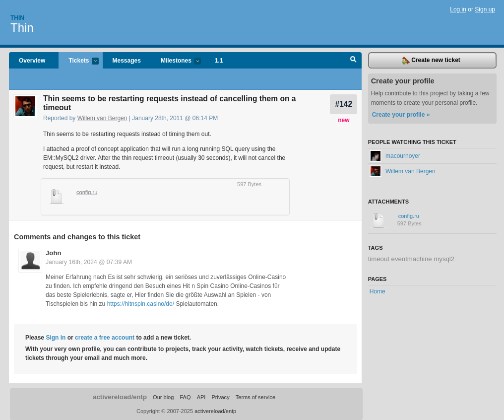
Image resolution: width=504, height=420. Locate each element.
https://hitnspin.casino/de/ (141, 304)
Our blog (163, 397)
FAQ (185, 397)
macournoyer (395, 156)
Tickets (78, 61)
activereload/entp (120, 397)
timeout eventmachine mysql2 (411, 259)
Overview (32, 61)
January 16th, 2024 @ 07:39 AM (89, 262)
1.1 (219, 61)
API (201, 397)
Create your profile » (401, 115)
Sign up (485, 9)
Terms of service (255, 397)
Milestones (176, 61)
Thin (17, 18)
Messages (127, 61)
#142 (344, 104)
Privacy (220, 397)
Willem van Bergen (102, 118)
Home (378, 291)
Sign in (56, 338)
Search (353, 61)
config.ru (87, 192)
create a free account (105, 338)
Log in (458, 9)
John (54, 253)
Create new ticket (431, 61)
